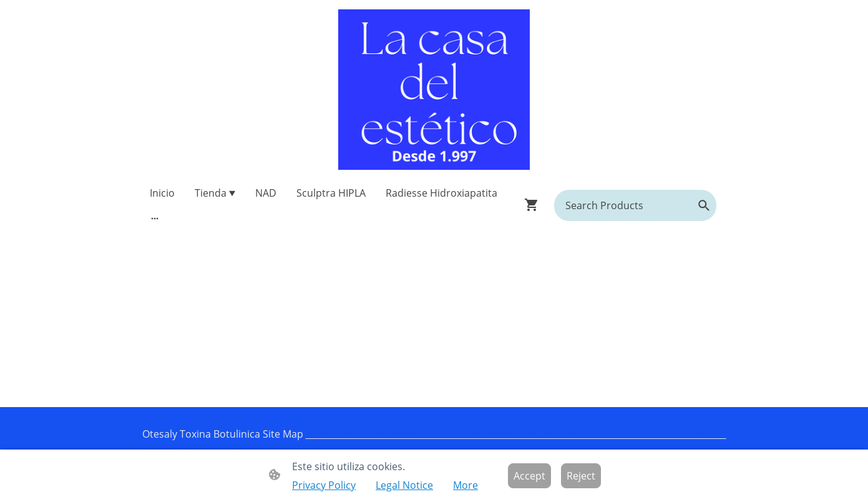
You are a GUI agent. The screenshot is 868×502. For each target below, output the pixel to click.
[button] (704, 205)
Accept (529, 476)
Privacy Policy (324, 485)
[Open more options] (155, 218)
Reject (581, 476)
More (466, 485)
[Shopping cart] (534, 205)
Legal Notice (404, 485)
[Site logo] (434, 90)
